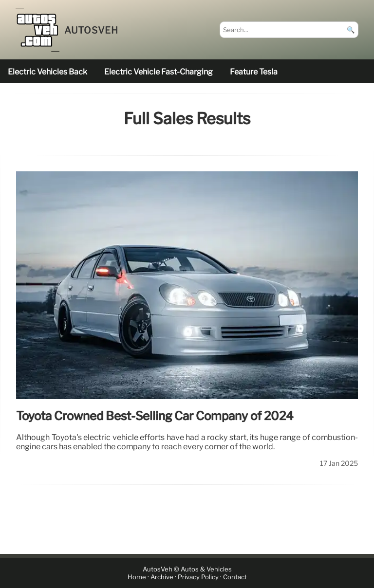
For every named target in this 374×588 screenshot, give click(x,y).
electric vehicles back (47, 72)
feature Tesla (254, 72)
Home (137, 577)
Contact (235, 577)
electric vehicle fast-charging (159, 72)
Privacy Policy (198, 577)
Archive (162, 577)
